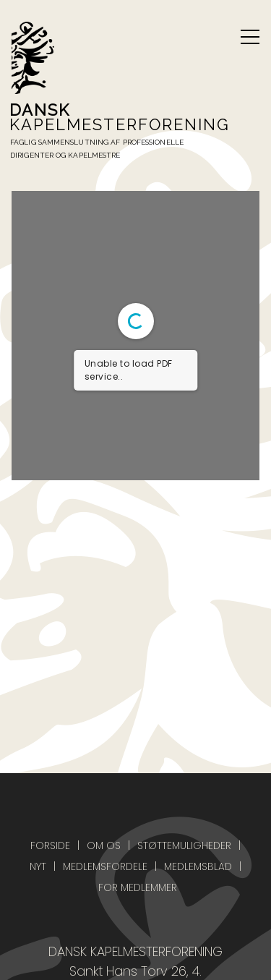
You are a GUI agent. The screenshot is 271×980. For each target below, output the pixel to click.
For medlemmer (138, 887)
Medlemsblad (198, 866)
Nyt (38, 866)
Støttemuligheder (184, 845)
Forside (50, 845)
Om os (104, 845)
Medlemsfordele (105, 866)
